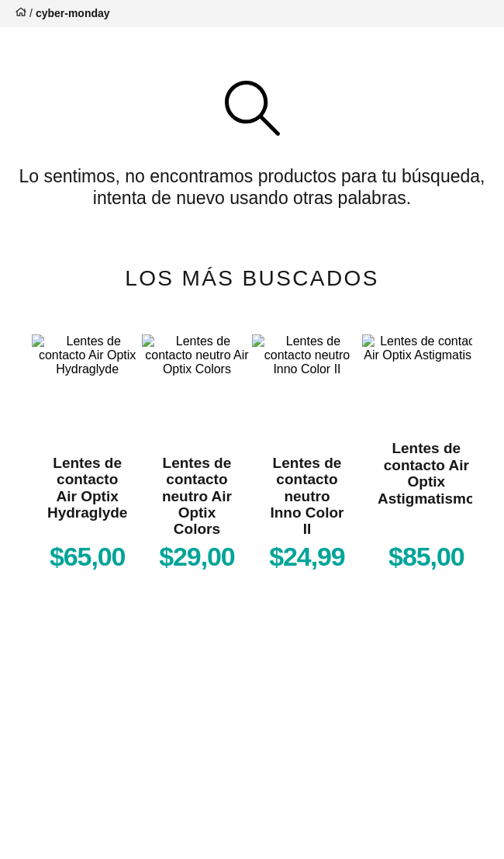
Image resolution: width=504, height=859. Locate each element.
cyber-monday (73, 13)
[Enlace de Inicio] (19, 14)
